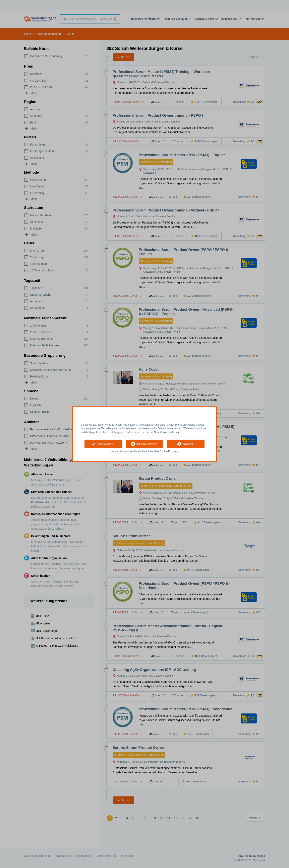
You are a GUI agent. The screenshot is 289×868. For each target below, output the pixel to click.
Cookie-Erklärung (169, 451)
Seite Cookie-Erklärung (166, 432)
